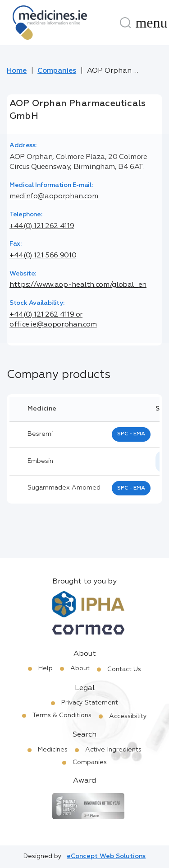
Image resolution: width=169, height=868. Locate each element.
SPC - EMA (131, 434)
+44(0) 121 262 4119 (42, 226)
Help (46, 668)
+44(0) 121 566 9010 (43, 256)
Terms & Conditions (62, 715)
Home (17, 71)
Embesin (40, 461)
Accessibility (128, 716)
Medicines (53, 750)
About (80, 668)
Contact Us (124, 669)
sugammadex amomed (64, 488)
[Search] (125, 23)
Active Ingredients (113, 750)
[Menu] (151, 23)
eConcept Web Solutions (106, 856)
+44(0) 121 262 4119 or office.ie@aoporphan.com (53, 320)
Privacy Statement (90, 703)
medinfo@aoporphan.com (54, 196)
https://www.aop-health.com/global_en (78, 285)
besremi (40, 434)
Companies (57, 71)
